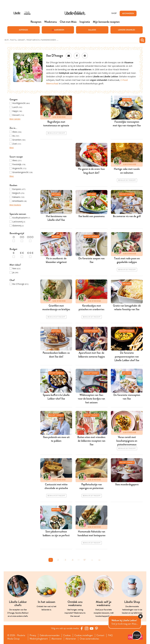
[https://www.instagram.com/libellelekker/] (87, 628)
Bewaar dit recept (56, 133)
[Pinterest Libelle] (97, 628)
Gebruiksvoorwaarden (50, 635)
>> (99, 560)
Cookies (67, 635)
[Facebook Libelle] (82, 628)
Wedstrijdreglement (39, 639)
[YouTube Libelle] (92, 628)
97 (85, 560)
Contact (101, 635)
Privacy (33, 635)
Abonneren (57, 639)
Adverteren (71, 639)
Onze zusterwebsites (90, 639)
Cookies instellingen (84, 635)
